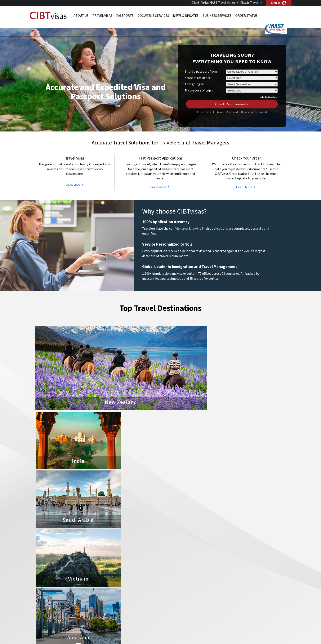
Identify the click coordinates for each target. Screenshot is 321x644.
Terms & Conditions (176, 614)
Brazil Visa (168, 567)
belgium (110, 557)
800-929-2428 (259, 527)
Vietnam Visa (170, 562)
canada (110, 562)
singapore (112, 591)
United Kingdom (116, 600)
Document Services (153, 16)
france (110, 572)
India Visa (168, 557)
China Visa (168, 553)
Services (202, 614)
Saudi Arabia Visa (173, 581)
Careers (219, 614)
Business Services (217, 16)
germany (136, 572)
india (108, 581)
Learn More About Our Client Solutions (92, 614)
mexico (135, 581)
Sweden (110, 595)
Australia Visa (170, 572)
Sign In (276, 3)
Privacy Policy (147, 614)
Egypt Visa (168, 586)
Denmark (111, 567)
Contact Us (226, 557)
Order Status (246, 16)
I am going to (195, 78)
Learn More (73, 179)
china (134, 562)
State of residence (198, 72)
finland (135, 567)
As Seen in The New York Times (205, 631)
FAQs (128, 614)
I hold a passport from (201, 65)
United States (139, 600)
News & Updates (186, 16)
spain (134, 591)
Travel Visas (102, 16)
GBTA (249, 631)
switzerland (138, 595)
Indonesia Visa (171, 576)
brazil (134, 557)
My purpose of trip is (199, 84)
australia (111, 553)
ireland (135, 576)
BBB (117, 631)
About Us (81, 16)
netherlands (113, 586)
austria (135, 553)
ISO (73, 631)
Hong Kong (112, 576)
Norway (135, 586)
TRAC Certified (161, 631)
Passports (125, 16)
